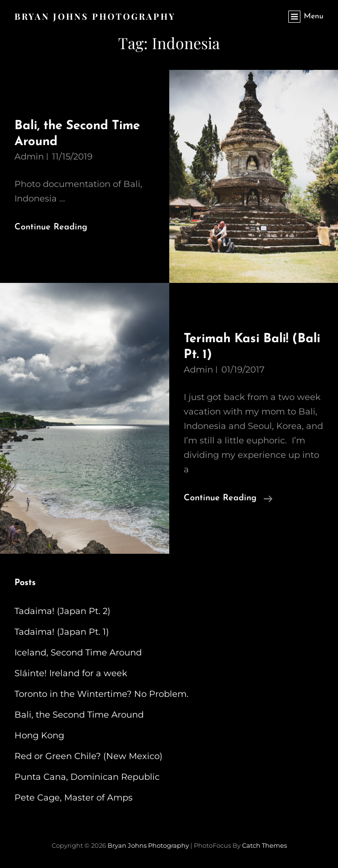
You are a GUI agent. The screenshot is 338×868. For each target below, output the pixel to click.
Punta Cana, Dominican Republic (87, 777)
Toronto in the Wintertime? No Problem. (101, 694)
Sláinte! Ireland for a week (71, 673)
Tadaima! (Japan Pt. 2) (62, 611)
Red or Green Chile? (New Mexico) (88, 756)
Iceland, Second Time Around (78, 653)
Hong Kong (39, 735)
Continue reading (228, 498)
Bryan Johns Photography (95, 16)
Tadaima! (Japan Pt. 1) (62, 632)
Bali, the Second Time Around (79, 715)
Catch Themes (264, 845)
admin (29, 157)
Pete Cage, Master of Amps (74, 798)
